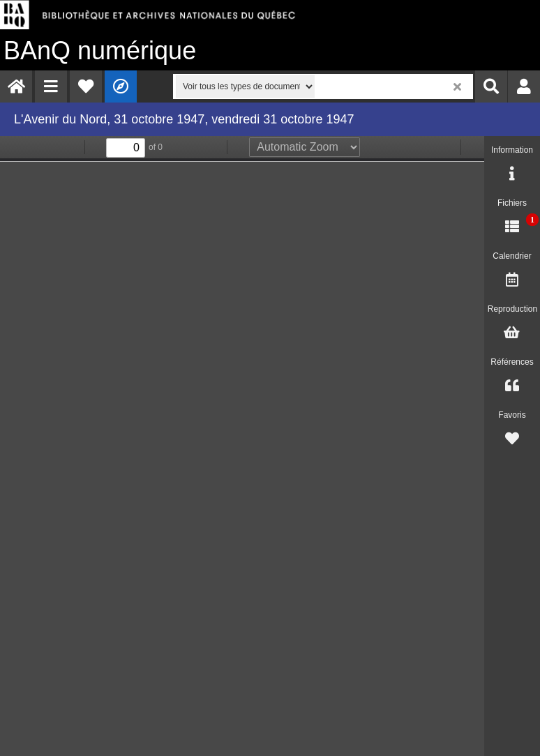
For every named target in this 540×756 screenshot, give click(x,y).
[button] (51, 86)
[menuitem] (16, 86)
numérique (100, 51)
